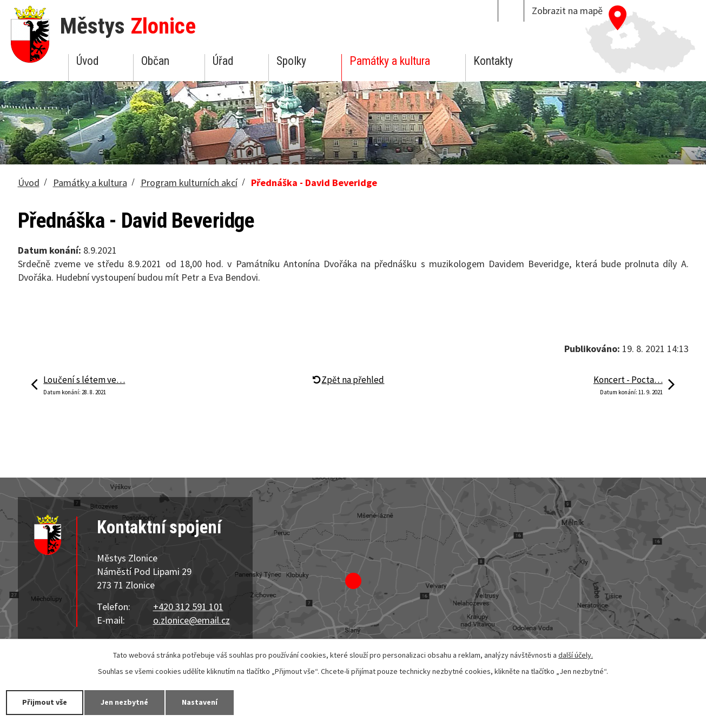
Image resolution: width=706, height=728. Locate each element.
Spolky (291, 61)
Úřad (223, 61)
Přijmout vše (45, 702)
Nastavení (200, 702)
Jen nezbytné (124, 702)
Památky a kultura (390, 61)
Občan (155, 61)
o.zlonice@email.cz (192, 620)
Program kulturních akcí (189, 183)
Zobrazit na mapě (567, 11)
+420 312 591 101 (188, 607)
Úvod (87, 61)
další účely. (576, 655)
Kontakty (493, 61)
